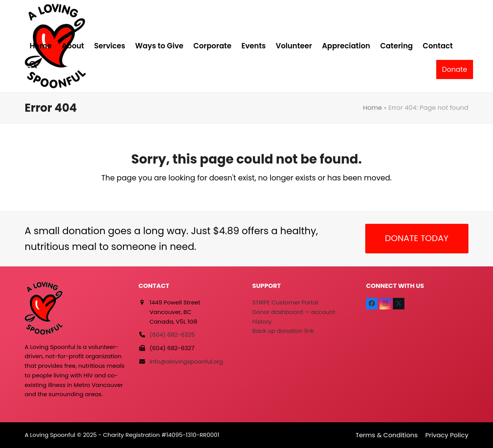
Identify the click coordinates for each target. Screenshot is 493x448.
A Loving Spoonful (50, 435)
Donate (455, 69)
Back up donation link (283, 331)
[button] (33, 65)
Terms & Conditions (387, 435)
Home (373, 108)
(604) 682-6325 (172, 335)
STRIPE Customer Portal (285, 302)
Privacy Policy (447, 435)
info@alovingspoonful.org (186, 361)
